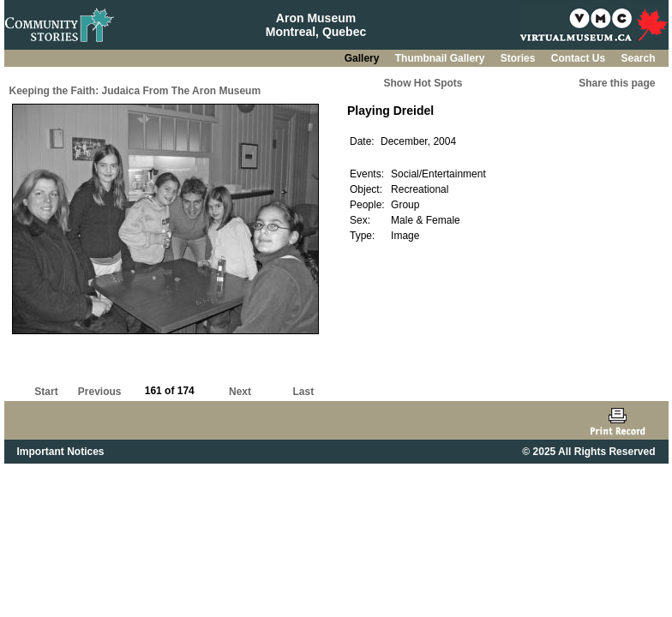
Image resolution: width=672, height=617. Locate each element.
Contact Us (580, 58)
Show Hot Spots (423, 83)
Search (638, 58)
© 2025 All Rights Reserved (588, 452)
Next (240, 392)
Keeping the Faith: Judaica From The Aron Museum (135, 91)
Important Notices (61, 452)
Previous (100, 392)
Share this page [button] (617, 83)
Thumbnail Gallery (441, 58)
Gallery (363, 58)
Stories (519, 58)
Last (303, 392)
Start (46, 392)
